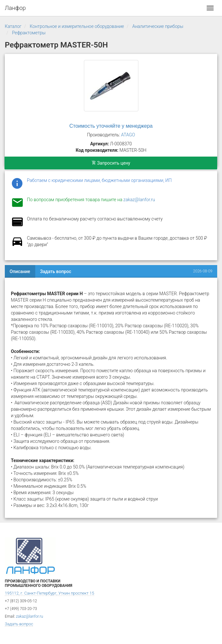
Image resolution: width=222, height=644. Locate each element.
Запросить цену (111, 163)
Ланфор (15, 8)
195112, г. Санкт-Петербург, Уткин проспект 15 (49, 593)
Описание (20, 271)
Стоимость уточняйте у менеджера (111, 126)
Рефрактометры (29, 33)
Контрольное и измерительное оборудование (77, 26)
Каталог (13, 26)
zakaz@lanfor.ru (139, 200)
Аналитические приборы (158, 26)
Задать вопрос (56, 271)
